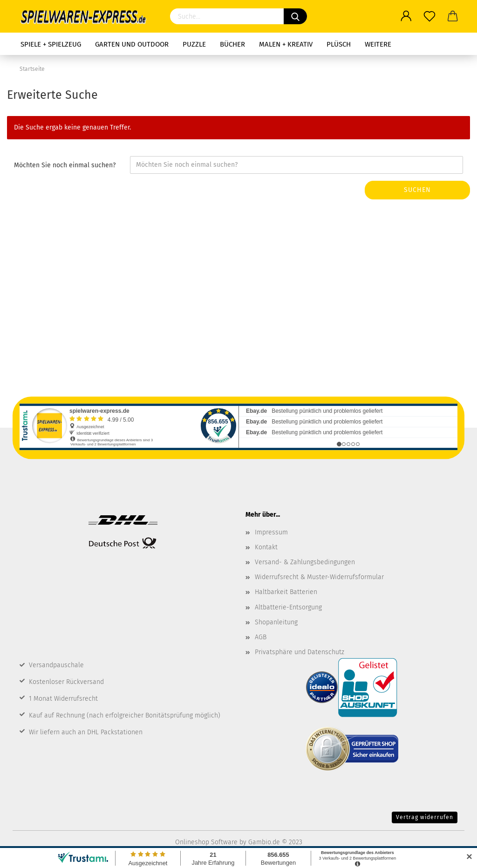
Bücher (232, 44)
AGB (261, 637)
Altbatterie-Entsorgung (288, 607)
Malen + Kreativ (286, 44)
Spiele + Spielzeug (51, 44)
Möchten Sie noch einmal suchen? (65, 165)
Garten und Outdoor (132, 44)
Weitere (378, 44)
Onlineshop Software (206, 842)
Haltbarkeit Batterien (286, 592)
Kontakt (266, 547)
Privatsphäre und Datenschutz (300, 652)
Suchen (417, 190)
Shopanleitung (276, 622)
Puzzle (194, 44)
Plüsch (339, 44)
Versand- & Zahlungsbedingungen (305, 562)
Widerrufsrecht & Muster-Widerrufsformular (319, 577)
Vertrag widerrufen (425, 817)
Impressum (271, 532)
